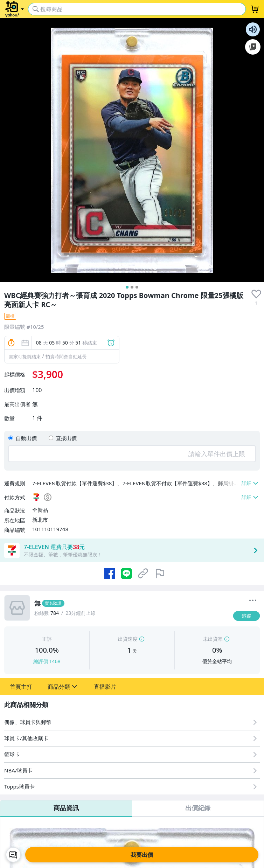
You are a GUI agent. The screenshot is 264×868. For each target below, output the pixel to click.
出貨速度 (128, 639)
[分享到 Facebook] (110, 574)
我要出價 (142, 855)
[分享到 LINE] (126, 574)
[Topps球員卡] (132, 787)
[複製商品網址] (143, 574)
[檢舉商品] (160, 574)
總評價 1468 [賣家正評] (47, 661)
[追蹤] (246, 616)
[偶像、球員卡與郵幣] (132, 722)
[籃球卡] (132, 754)
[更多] (253, 600)
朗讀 (253, 29)
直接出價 (66, 438)
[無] (132, 603)
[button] (21, 687)
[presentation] (256, 294)
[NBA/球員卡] (132, 770)
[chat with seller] (13, 855)
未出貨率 (213, 639)
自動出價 (26, 438)
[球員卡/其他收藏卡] (132, 738)
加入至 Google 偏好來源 (253, 47)
